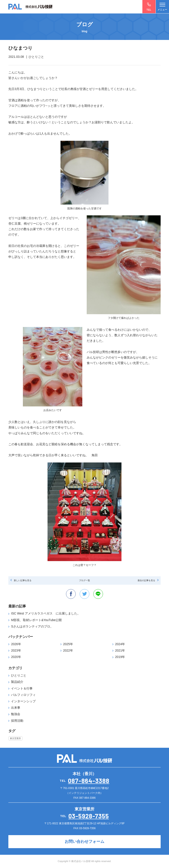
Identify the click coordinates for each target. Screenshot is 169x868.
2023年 (16, 650)
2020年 (16, 657)
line (98, 594)
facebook (71, 594)
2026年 (16, 644)
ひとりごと (19, 675)
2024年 (120, 644)
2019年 (120, 657)
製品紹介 (17, 682)
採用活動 (17, 721)
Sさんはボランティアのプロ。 (32, 626)
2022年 (68, 650)
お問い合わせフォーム (84, 842)
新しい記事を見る (23, 580)
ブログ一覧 (84, 580)
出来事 (16, 708)
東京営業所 (15, 738)
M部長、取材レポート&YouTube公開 (36, 620)
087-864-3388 (89, 781)
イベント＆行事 (22, 688)
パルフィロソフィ (23, 695)
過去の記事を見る (146, 580)
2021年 (120, 650)
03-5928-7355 (89, 816)
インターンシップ (23, 701)
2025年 (68, 644)
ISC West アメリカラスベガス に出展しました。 (46, 613)
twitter (84, 594)
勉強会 (16, 714)
